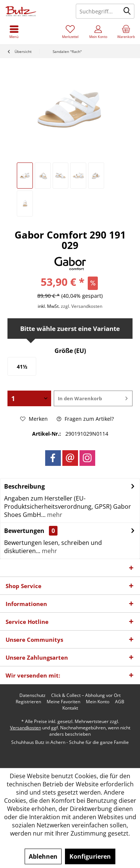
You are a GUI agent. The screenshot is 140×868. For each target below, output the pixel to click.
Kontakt (70, 708)
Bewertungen (24, 531)
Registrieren (28, 702)
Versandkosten (26, 728)
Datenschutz (32, 695)
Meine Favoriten (63, 702)
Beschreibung (24, 486)
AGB (120, 702)
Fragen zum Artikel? (85, 419)
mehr (54, 515)
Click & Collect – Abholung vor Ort (86, 695)
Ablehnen (43, 856)
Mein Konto (98, 702)
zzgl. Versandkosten (82, 306)
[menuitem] (126, 32)
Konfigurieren (90, 856)
